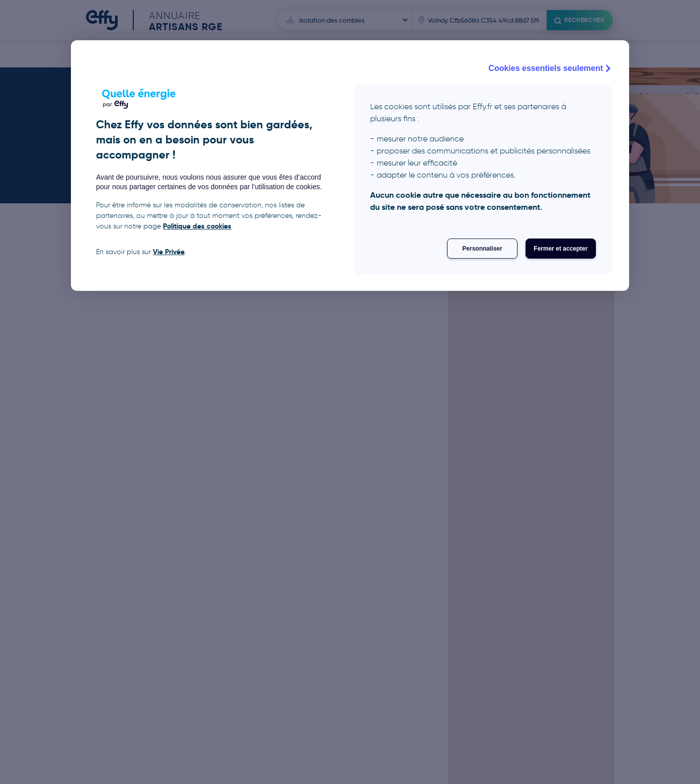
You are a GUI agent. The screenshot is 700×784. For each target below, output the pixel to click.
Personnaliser (482, 249)
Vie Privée (169, 252)
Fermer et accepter (560, 249)
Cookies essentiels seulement (551, 68)
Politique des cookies (197, 226)
